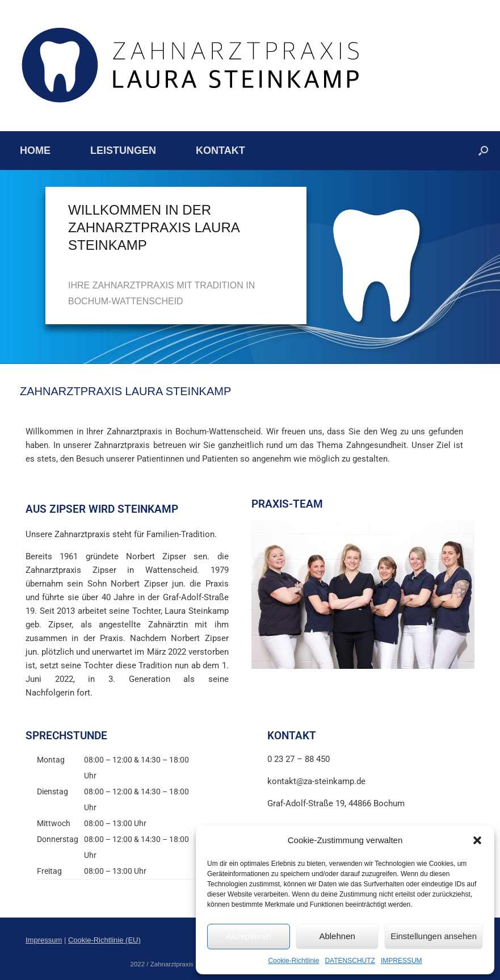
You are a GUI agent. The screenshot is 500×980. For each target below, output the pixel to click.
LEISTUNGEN (123, 150)
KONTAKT (220, 150)
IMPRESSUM (402, 961)
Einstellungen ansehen (434, 936)
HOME (35, 150)
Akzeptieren (248, 936)
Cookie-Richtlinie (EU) (104, 940)
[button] (477, 840)
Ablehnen (337, 936)
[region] (250, 267)
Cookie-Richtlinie (293, 961)
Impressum (44, 940)
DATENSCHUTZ (350, 961)
